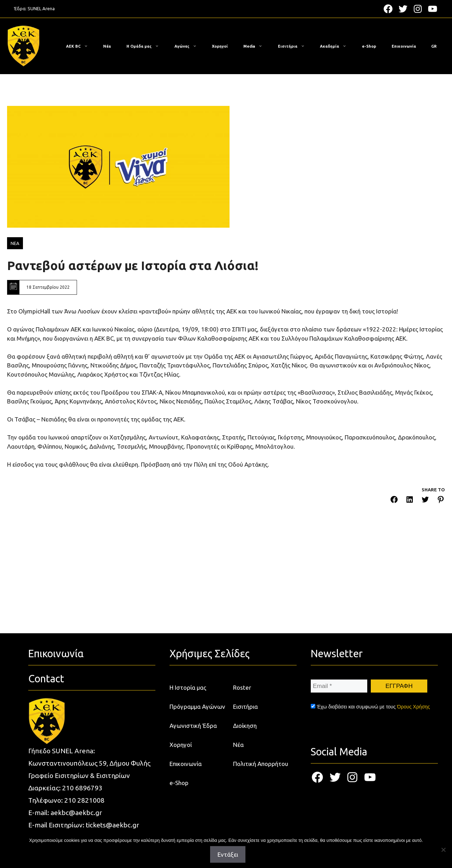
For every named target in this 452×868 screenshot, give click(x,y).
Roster (242, 687)
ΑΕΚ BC (81, 46)
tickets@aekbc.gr (112, 825)
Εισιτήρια (295, 46)
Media (256, 46)
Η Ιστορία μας (188, 687)
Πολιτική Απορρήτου (261, 764)
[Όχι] (443, 850)
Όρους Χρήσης (413, 707)
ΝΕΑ (15, 243)
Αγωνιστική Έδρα (193, 726)
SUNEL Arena (41, 8)
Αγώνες (189, 46)
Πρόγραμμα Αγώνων (197, 707)
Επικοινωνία (404, 46)
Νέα (107, 46)
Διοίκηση (245, 726)
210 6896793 (82, 788)
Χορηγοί (220, 46)
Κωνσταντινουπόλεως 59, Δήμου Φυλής (89, 763)
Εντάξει (228, 854)
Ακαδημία (337, 46)
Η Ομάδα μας (146, 46)
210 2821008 (84, 800)
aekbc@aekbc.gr (76, 813)
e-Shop (369, 46)
